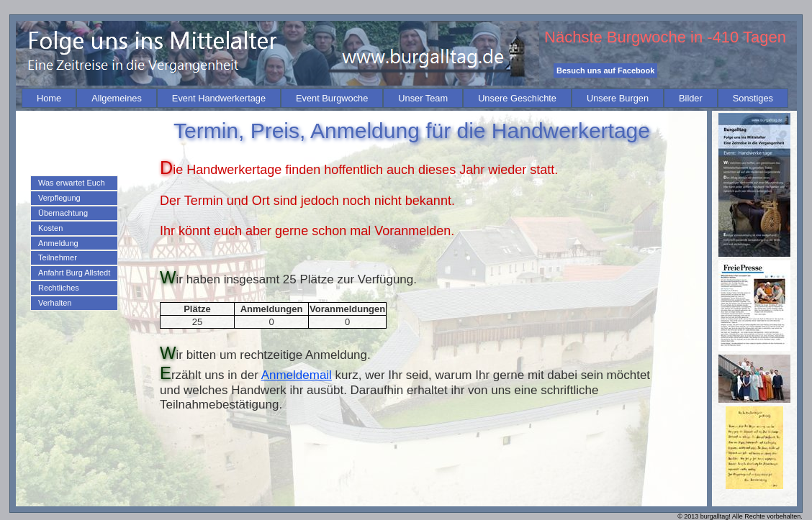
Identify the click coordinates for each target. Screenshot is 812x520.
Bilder (691, 98)
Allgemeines (117, 98)
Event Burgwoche (332, 98)
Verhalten (55, 303)
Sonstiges (753, 98)
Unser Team (423, 98)
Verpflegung (59, 198)
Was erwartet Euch (72, 183)
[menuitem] (49, 98)
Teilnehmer (58, 257)
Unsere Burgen (618, 98)
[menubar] (405, 98)
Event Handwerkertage (219, 98)
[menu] (74, 243)
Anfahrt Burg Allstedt (74, 273)
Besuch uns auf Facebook (605, 70)
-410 (723, 37)
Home (49, 98)
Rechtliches (59, 288)
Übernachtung (63, 213)
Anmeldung (58, 243)
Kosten (50, 228)
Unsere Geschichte (517, 98)
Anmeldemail (297, 375)
